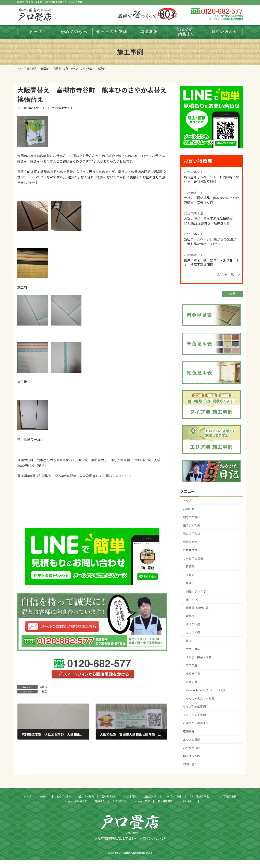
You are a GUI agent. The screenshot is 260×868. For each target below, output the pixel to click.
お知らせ (189, 509)
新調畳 (190, 567)
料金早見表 (190, 542)
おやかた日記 (192, 748)
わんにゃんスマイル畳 (200, 698)
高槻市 (43, 687)
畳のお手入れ (192, 534)
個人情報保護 (192, 756)
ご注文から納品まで (196, 723)
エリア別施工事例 (194, 715)
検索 (232, 294)
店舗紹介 (189, 731)
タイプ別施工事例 (194, 707)
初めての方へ (192, 517)
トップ (187, 501)
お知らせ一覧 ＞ (228, 275)
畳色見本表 (190, 550)
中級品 (43, 692)
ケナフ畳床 (193, 649)
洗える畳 (192, 682)
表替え (190, 575)
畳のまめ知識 (192, 525)
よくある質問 (192, 740)
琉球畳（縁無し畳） (199, 608)
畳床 (189, 641)
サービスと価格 (193, 558)
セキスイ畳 (193, 632)
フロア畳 (192, 665)
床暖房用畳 (193, 674)
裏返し (190, 583)
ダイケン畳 (193, 624)
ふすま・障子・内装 (199, 657)
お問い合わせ (192, 764)
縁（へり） (193, 600)
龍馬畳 (190, 616)
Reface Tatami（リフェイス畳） (206, 690)
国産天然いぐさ (196, 591)
